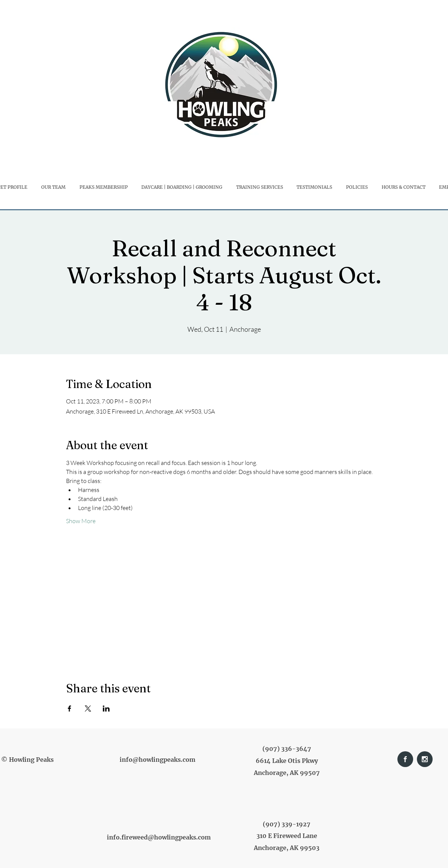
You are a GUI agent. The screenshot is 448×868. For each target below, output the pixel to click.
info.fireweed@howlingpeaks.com (159, 837)
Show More (81, 521)
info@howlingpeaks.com (157, 760)
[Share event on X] (88, 709)
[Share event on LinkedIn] (106, 709)
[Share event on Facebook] (70, 709)
